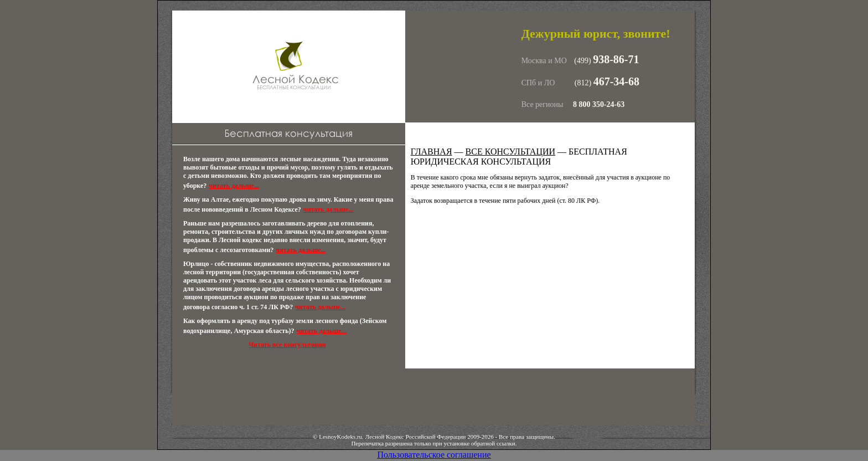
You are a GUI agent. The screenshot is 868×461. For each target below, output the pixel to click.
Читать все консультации (287, 345)
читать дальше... (234, 186)
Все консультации (511, 152)
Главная (432, 152)
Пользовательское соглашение (434, 455)
